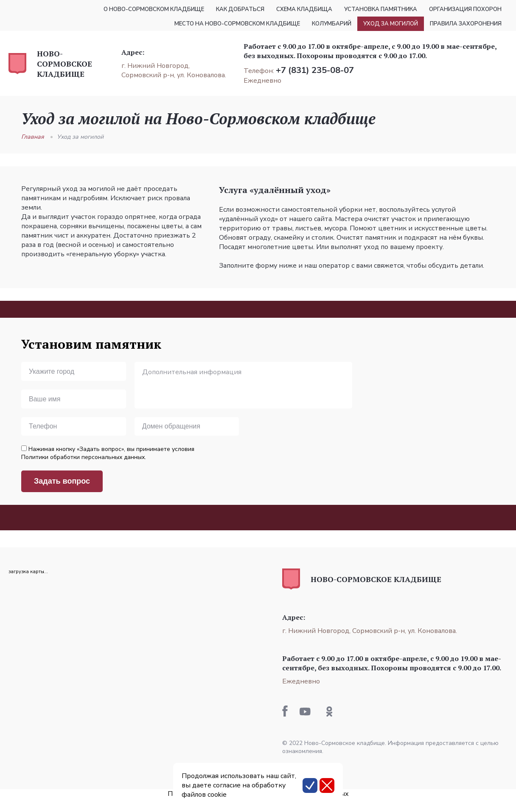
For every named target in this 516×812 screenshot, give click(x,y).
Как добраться (240, 9)
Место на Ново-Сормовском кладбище (237, 24)
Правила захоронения (466, 24)
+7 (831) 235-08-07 (315, 70)
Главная (33, 137)
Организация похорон (465, 9)
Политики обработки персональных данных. (84, 457)
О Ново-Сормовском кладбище (154, 9)
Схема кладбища (304, 9)
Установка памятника (381, 9)
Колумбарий (332, 24)
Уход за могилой (80, 137)
